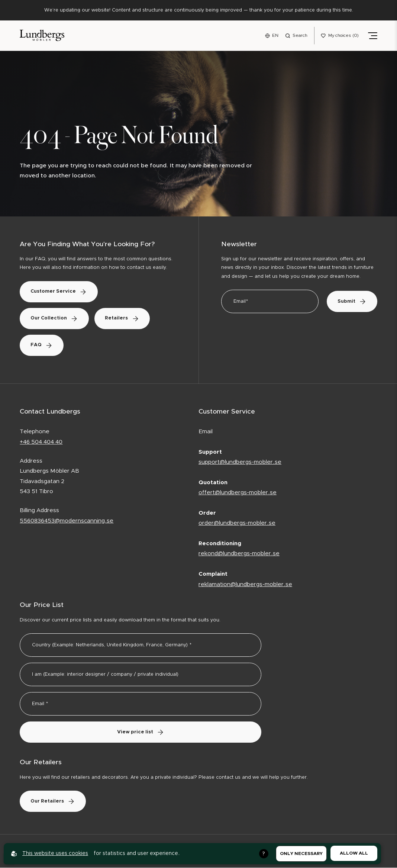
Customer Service (59, 292)
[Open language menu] (272, 36)
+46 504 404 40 (41, 442)
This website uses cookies (55, 853)
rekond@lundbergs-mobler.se (239, 554)
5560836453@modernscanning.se (67, 521)
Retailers (125, 319)
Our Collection (55, 319)
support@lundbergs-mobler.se (240, 462)
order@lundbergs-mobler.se (237, 524)
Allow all (354, 853)
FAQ (42, 346)
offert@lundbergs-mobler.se (238, 493)
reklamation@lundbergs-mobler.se (245, 585)
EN (275, 35)
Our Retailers (54, 802)
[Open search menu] (296, 36)
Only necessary (301, 853)
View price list (141, 732)
